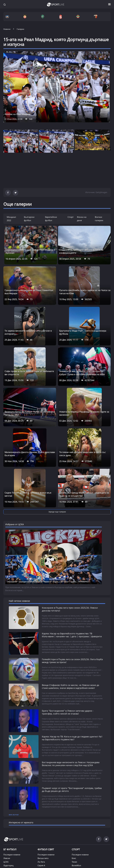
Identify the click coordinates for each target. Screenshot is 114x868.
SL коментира (44, 843)
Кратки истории (45, 865)
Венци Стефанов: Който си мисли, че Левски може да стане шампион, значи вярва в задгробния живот (70, 634)
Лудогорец (8, 812)
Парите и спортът (46, 858)
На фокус (42, 861)
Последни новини (12, 801)
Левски (7, 805)
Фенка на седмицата (13, 854)
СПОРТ (76, 796)
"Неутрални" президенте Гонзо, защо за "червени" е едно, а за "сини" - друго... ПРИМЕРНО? (48, 529)
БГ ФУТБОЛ (10, 796)
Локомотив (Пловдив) (14, 819)
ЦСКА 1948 (8, 816)
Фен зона (8, 861)
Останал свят (44, 830)
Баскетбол (77, 816)
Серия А (41, 812)
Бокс (74, 805)
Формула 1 (77, 819)
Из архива (42, 850)
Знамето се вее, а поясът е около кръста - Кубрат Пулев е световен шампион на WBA (82, 373)
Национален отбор (12, 830)
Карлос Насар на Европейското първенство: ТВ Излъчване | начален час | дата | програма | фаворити (72, 583)
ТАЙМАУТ (9, 834)
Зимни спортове (80, 823)
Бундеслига (43, 816)
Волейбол (76, 812)
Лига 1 (41, 819)
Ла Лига (41, 808)
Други (6, 865)
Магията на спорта (12, 847)
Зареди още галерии (57, 512)
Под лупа (42, 854)
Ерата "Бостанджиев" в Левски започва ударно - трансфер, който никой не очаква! (68, 659)
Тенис (74, 808)
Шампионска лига (46, 823)
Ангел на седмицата (13, 858)
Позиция (42, 847)
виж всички (14, 761)
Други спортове (79, 827)
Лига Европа (43, 827)
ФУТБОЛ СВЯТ (46, 796)
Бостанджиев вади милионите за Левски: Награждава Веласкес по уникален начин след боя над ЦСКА (71, 711)
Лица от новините (12, 843)
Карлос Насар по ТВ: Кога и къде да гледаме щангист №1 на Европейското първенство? (72, 685)
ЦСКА (6, 808)
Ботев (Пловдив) (11, 823)
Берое (6, 827)
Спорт (71, 217)
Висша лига (43, 805)
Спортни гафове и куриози (16, 850)
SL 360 (42, 834)
